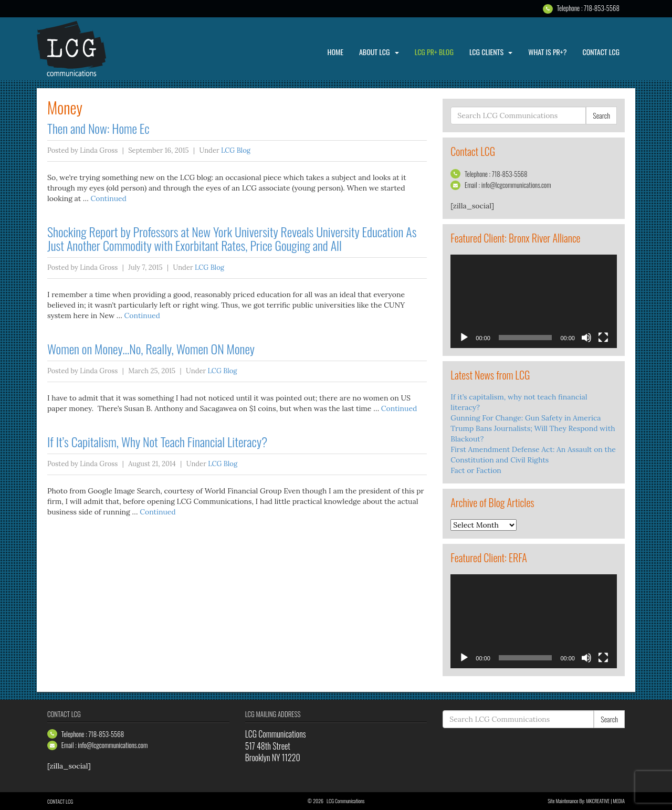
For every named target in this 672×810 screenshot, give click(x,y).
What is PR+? (547, 52)
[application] (534, 301)
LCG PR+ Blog (434, 52)
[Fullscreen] (603, 338)
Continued (108, 198)
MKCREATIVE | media (605, 801)
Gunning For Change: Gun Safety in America (526, 418)
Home (335, 52)
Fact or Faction (476, 470)
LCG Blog (236, 150)
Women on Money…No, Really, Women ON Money (151, 349)
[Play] (464, 338)
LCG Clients (491, 52)
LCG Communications (79, 49)
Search (601, 115)
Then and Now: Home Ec (98, 128)
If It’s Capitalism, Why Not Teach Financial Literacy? (157, 441)
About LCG (379, 52)
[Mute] (586, 338)
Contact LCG (601, 52)
